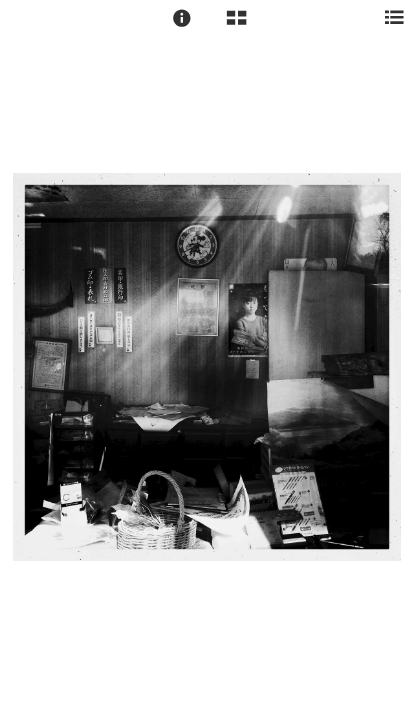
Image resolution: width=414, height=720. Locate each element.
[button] (182, 18)
